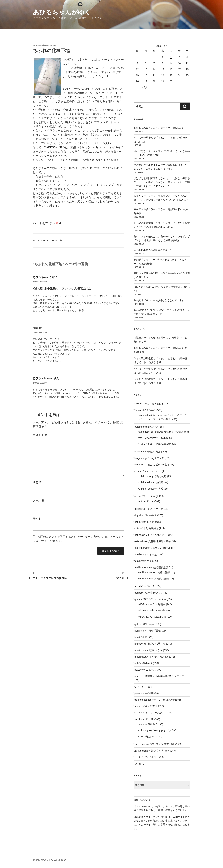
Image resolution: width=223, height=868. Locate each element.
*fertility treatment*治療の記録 (154, 573)
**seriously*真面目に (145, 410)
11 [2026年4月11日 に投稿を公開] (187, 63)
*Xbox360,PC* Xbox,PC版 (152, 617)
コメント (40, 435)
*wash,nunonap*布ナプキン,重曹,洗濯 (154, 744)
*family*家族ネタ (143, 561)
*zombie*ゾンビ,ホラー (146, 757)
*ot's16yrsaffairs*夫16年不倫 (153, 438)
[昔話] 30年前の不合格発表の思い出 (153, 250)
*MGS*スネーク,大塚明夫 (152, 604)
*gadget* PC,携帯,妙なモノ (148, 593)
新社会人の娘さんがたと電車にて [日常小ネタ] (159, 128)
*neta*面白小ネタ (143, 663)
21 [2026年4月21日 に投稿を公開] (154, 75)
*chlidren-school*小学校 (151, 489)
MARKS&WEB (53, 147)
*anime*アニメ (146, 501)
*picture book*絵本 (144, 693)
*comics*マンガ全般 (144, 496)
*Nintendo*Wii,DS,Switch (151, 610)
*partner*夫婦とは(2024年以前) (155, 444)
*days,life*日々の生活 (145, 515)
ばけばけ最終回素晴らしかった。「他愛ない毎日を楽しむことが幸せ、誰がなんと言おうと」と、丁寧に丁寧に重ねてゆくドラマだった (162, 182)
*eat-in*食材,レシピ (144, 522)
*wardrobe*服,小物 (144, 719)
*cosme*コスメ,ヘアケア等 (50, 240)
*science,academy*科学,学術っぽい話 (154, 700)
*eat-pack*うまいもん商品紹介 (150, 535)
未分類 (137, 764)
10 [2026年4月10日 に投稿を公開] (179, 63)
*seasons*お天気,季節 (146, 706)
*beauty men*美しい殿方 (147, 452)
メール (39, 501)
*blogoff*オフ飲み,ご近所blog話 (151, 465)
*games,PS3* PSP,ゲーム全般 (150, 599)
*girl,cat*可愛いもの (144, 624)
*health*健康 (140, 637)
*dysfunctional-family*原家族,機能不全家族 (161, 432)
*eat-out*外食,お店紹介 (146, 528)
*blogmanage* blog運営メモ (149, 458)
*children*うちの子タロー (147, 471)
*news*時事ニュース (145, 670)
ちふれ (94, 60)
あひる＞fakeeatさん (46, 378)
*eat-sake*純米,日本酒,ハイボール (152, 548)
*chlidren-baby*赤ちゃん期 (152, 476)
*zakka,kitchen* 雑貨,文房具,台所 (151, 751)
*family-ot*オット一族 (145, 554)
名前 (37, 482)
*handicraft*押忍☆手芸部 (147, 631)
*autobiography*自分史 (146, 427)
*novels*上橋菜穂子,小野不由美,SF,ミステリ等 (159, 676)
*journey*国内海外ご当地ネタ (150, 644)
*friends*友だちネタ (144, 586)
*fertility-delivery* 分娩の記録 (153, 579)
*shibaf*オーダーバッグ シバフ (155, 731)
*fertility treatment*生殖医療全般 (151, 567)
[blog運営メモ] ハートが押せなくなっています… (160, 300)
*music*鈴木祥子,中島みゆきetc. (151, 657)
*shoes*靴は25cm (147, 737)
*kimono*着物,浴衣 (148, 724)
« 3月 (145, 87)
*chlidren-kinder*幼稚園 (150, 482)
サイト (37, 519)
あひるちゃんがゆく (62, 12)
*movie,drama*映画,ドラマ (148, 650)
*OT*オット (140, 687)
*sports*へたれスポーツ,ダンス (150, 713)
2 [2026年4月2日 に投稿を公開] (171, 57)
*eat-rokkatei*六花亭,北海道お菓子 (152, 541)
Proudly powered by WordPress (49, 860)
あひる (53, 45)
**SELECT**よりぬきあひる (149, 404)
